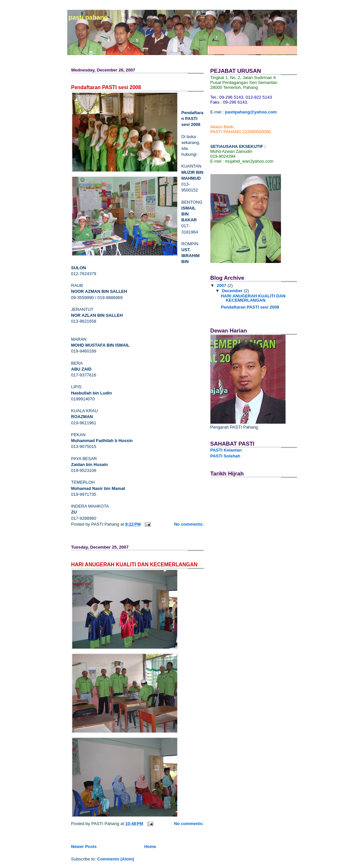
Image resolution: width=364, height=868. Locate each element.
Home (150, 847)
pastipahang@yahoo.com (251, 112)
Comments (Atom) (116, 859)
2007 (222, 285)
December (233, 291)
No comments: (189, 524)
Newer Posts (84, 847)
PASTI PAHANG (88, 17)
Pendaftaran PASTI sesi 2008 (106, 87)
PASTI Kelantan (226, 450)
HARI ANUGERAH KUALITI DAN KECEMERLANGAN (134, 565)
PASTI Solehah (225, 456)
